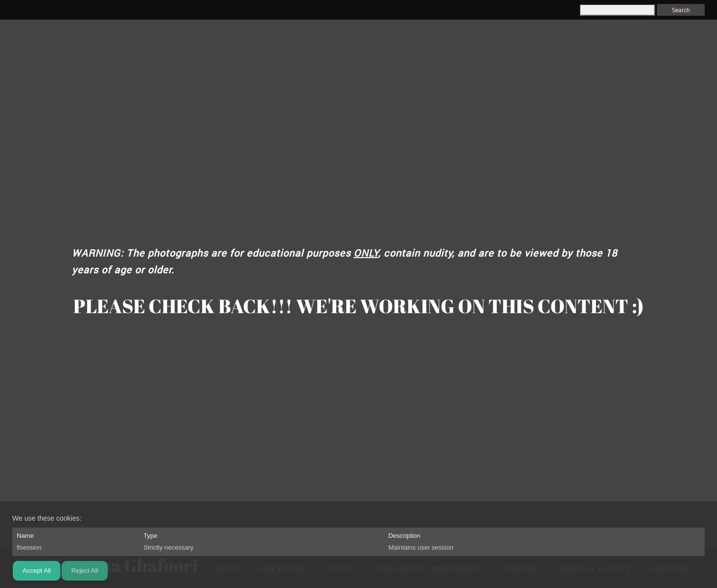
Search (681, 10)
